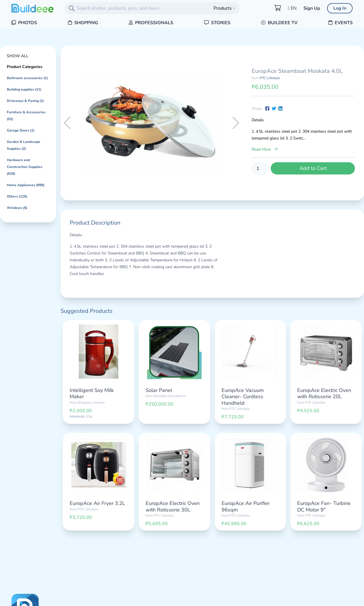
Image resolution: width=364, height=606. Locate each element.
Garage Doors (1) (21, 130)
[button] (236, 123)
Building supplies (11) (24, 89)
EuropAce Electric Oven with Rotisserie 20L (324, 394)
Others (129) (17, 196)
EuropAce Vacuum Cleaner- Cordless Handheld (243, 397)
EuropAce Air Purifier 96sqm (246, 507)
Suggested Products (87, 311)
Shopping (83, 23)
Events (341, 23)
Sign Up (312, 8)
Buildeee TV (279, 23)
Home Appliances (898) (26, 185)
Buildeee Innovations (170, 396)
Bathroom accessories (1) (27, 78)
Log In (340, 8)
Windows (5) (17, 208)
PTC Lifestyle (270, 78)
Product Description (95, 223)
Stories (217, 23)
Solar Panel (159, 390)
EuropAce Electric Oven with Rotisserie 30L (173, 507)
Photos (24, 23)
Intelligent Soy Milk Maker (92, 394)
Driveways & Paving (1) (25, 101)
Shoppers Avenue (91, 402)
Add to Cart (313, 168)
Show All (18, 56)
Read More (265, 149)
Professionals (151, 23)
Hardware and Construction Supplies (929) (25, 167)
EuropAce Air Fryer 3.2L (97, 503)
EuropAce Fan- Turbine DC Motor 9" (324, 507)
